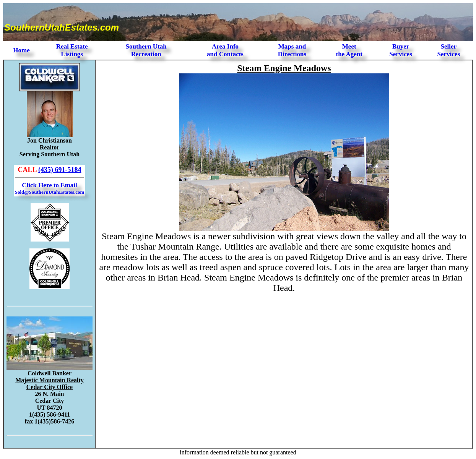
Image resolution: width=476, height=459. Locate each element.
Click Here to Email (50, 188)
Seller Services (449, 50)
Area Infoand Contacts (225, 50)
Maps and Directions (292, 50)
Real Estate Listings (72, 50)
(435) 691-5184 (60, 170)
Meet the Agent (349, 50)
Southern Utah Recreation (146, 50)
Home (21, 50)
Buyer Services (400, 50)
